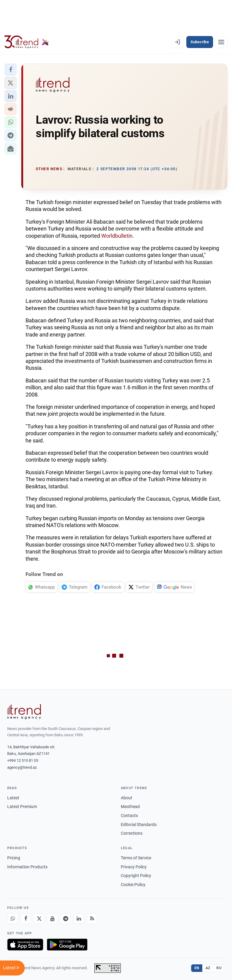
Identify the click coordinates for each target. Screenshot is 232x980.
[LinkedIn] (79, 919)
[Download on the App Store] (25, 945)
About (127, 798)
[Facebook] (26, 919)
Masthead (130, 807)
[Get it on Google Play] (67, 945)
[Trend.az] (27, 42)
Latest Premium (22, 807)
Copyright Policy (136, 876)
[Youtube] (52, 919)
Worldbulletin (117, 236)
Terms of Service (136, 858)
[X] (39, 919)
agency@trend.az (22, 767)
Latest (13, 798)
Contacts (129, 816)
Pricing (14, 858)
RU (219, 968)
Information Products (27, 867)
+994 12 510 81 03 (23, 760)
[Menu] (221, 42)
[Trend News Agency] (24, 712)
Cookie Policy (133, 885)
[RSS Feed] (92, 919)
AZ (208, 968)
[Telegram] (66, 919)
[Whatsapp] (13, 919)
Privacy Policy (134, 867)
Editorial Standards (139, 825)
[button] (11, 70)
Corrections (132, 833)
